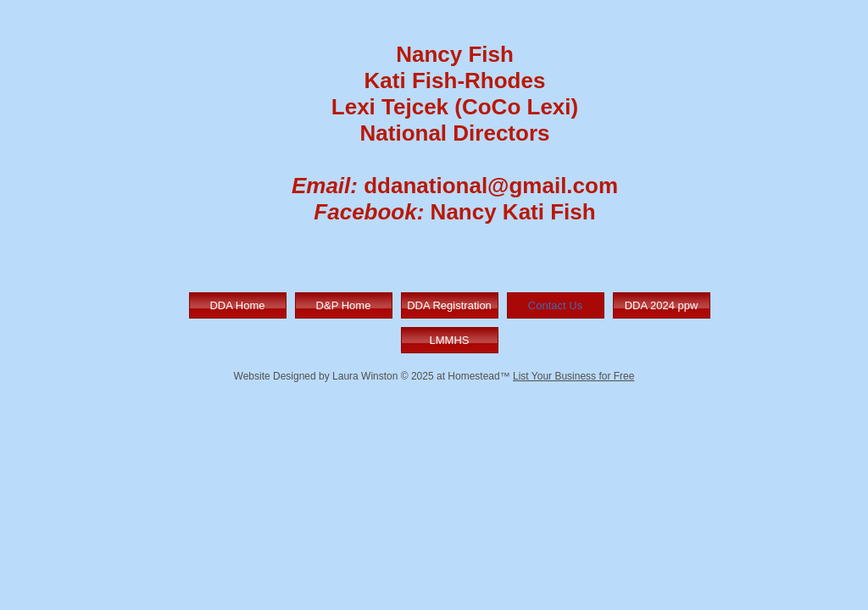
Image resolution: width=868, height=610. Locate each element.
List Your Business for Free (573, 376)
